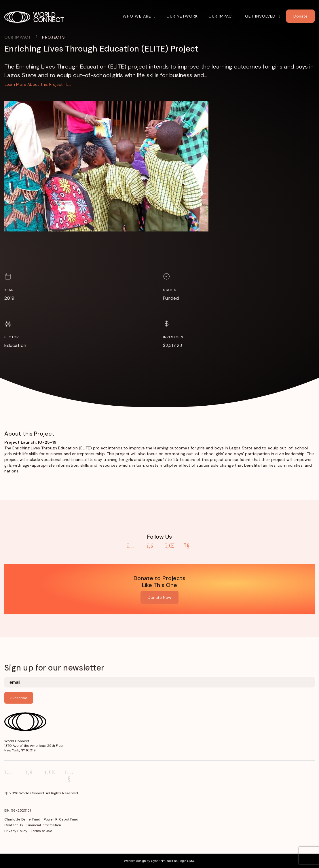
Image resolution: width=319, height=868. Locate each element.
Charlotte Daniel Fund (22, 819)
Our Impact (221, 16)
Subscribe (19, 698)
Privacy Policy (16, 831)
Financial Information (44, 825)
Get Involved (260, 16)
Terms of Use (41, 831)
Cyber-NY (158, 861)
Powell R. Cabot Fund (61, 819)
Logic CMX (186, 861)
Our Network (182, 16)
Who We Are (137, 16)
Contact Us (14, 825)
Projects (53, 37)
